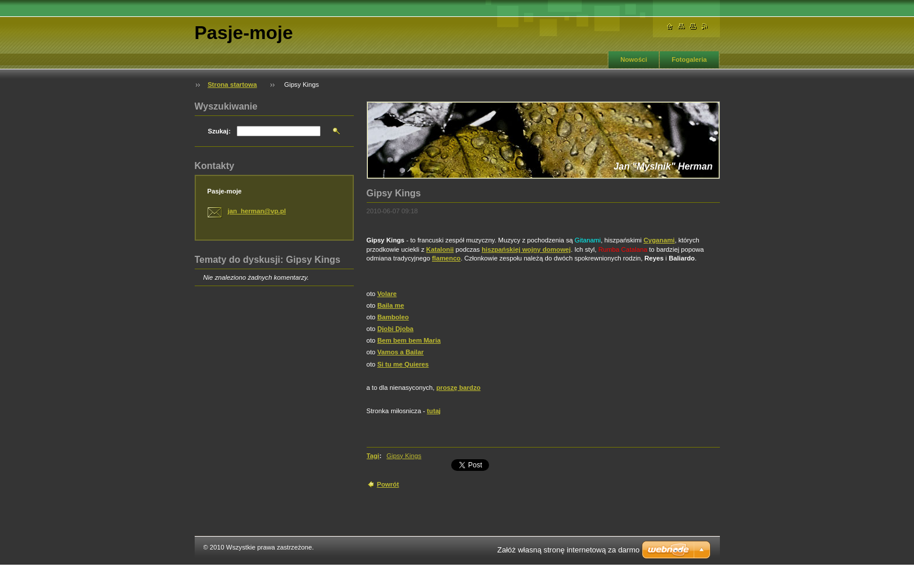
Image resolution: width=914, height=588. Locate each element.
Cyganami (659, 240)
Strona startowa (232, 84)
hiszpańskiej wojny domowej (526, 249)
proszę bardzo (459, 388)
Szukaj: (219, 131)
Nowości (634, 59)
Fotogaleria (689, 59)
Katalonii (440, 249)
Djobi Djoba (395, 329)
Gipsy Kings (404, 456)
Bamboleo (393, 317)
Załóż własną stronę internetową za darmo (568, 550)
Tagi (373, 456)
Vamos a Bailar (400, 352)
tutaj (434, 411)
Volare (387, 294)
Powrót (388, 484)
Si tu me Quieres (403, 364)
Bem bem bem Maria (409, 340)
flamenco (446, 258)
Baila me (391, 305)
